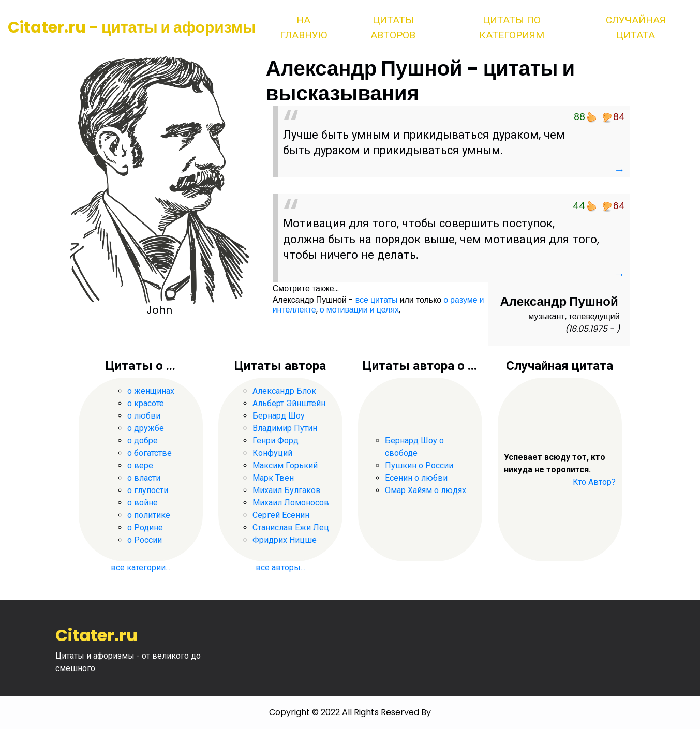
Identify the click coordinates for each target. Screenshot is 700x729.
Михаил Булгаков (287, 490)
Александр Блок (284, 391)
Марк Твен (273, 478)
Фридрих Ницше (285, 540)
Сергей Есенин (281, 515)
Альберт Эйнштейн (289, 403)
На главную (303, 27)
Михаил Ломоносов (291, 503)
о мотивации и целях (359, 310)
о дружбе (146, 428)
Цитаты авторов (393, 27)
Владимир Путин (285, 428)
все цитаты (377, 300)
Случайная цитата (636, 27)
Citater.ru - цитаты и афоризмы (132, 27)
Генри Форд (275, 441)
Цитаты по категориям (512, 27)
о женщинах (151, 391)
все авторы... (280, 567)
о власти (144, 478)
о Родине (145, 527)
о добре (143, 441)
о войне (143, 503)
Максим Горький (285, 465)
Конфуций (272, 453)
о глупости (148, 490)
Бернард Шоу (279, 416)
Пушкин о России (419, 465)
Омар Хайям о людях (426, 490)
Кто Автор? (594, 482)
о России (145, 540)
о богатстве (150, 453)
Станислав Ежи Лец (291, 527)
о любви (144, 416)
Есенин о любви (416, 478)
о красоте (146, 403)
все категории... (140, 567)
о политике (149, 515)
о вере (140, 465)
